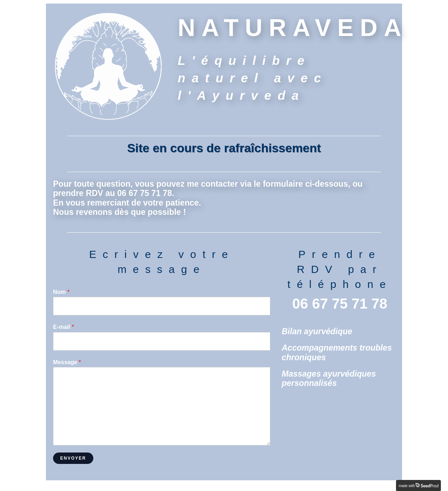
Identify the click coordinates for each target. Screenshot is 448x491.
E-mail (64, 327)
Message (67, 362)
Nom (61, 292)
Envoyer (73, 458)
